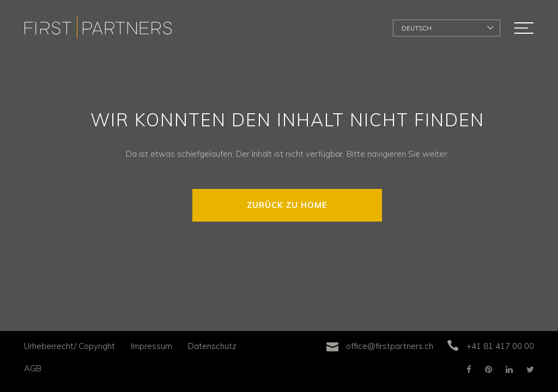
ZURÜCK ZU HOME (287, 205)
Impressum (151, 346)
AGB (33, 368)
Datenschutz (212, 346)
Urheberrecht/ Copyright (69, 346)
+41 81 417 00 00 (500, 346)
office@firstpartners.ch (390, 346)
